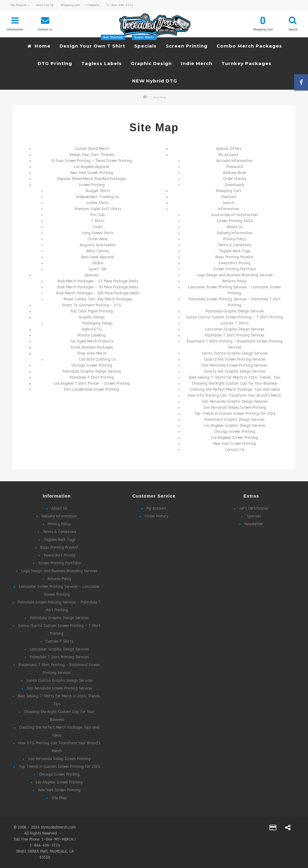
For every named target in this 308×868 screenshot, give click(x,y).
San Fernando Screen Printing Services (234, 365)
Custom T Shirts (235, 323)
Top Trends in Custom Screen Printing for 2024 (235, 414)
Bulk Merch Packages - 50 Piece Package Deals (98, 287)
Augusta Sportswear (98, 245)
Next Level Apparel (98, 257)
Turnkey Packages (246, 63)
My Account (228, 155)
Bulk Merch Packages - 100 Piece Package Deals (98, 293)
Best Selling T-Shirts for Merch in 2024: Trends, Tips (235, 377)
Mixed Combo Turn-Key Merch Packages (98, 299)
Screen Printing (187, 46)
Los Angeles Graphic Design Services (234, 426)
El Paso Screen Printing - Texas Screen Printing (92, 161)
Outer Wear (98, 239)
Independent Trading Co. (98, 197)
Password (235, 167)
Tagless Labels (102, 63)
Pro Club (98, 215)
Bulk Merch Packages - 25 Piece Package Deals (98, 281)
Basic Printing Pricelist (234, 257)
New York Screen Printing (92, 173)
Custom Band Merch (92, 149)
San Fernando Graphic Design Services (235, 401)
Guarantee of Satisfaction (234, 215)
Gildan (98, 263)
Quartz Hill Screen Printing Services (235, 359)
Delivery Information (235, 233)
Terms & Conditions (234, 245)
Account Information (234, 161)
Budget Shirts (98, 191)
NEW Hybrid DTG (155, 81)
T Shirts (98, 221)
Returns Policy (234, 281)
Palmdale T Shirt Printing (92, 377)
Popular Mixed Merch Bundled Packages (92, 179)
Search (228, 203)
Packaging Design (98, 323)
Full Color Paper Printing (92, 311)
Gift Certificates (254, 508)
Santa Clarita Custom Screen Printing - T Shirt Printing (234, 317)
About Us (235, 227)
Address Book (234, 173)
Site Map (159, 98)
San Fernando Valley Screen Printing (235, 408)
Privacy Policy (235, 239)
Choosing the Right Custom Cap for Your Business (235, 383)
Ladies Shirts (98, 203)
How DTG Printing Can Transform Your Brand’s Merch (235, 395)
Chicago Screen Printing (92, 365)
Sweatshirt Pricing (234, 263)
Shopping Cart (228, 191)
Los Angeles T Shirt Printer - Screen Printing (92, 383)
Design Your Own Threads (92, 155)
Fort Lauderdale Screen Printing (92, 389)
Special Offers (229, 149)
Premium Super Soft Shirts (98, 209)
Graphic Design (151, 63)
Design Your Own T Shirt (92, 43)
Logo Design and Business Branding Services (235, 275)
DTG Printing (55, 63)
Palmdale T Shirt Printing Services (235, 335)
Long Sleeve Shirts (98, 233)
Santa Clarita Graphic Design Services (235, 353)
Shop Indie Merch (92, 353)
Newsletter (254, 524)
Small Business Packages (92, 347)
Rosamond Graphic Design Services (234, 420)
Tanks (98, 227)
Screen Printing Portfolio (234, 269)
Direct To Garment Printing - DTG (92, 305)
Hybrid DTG (92, 329)
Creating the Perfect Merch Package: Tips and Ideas (235, 389)
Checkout (229, 197)
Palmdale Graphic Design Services (92, 371)
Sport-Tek (98, 269)
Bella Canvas (98, 251)
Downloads (235, 185)
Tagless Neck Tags (234, 251)
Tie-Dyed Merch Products (92, 341)
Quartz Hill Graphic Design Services (234, 371)
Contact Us (235, 450)
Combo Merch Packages (249, 46)
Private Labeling (92, 335)
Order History (235, 179)
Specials (144, 43)
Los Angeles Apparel (92, 167)
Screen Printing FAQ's (235, 221)
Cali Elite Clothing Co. (98, 359)
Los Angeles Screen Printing (235, 438)
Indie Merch (197, 63)
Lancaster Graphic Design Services (235, 329)
